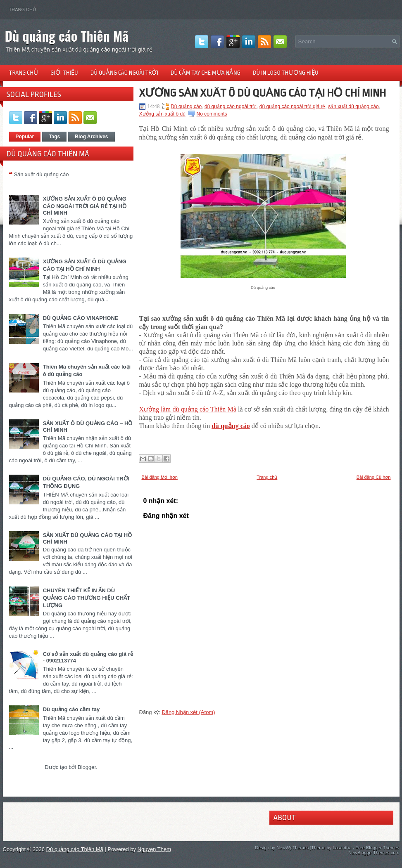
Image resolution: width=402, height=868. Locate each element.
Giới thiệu (64, 73)
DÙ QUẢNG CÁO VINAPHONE (81, 318)
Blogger (87, 767)
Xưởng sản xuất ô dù (162, 114)
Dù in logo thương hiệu (286, 73)
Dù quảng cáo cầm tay (71, 709)
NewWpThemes (293, 848)
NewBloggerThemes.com (374, 853)
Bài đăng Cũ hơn (374, 477)
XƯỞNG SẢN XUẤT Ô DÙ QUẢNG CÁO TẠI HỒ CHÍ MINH (263, 93)
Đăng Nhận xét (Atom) (188, 712)
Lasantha (342, 848)
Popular (25, 137)
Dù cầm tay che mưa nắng (206, 73)
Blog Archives (91, 137)
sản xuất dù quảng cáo (353, 106)
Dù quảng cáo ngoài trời (124, 73)
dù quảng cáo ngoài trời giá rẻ (293, 106)
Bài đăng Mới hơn (160, 477)
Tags (54, 137)
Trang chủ (23, 9)
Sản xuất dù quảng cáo (42, 174)
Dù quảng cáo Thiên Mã (67, 36)
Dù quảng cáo (186, 106)
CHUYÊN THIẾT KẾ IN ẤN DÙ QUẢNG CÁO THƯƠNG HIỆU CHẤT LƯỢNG (87, 598)
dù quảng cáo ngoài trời (231, 106)
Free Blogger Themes (377, 848)
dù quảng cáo (231, 426)
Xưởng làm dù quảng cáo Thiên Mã (188, 409)
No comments (212, 114)
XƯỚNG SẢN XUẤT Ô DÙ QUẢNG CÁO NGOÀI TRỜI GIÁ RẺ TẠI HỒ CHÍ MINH (85, 206)
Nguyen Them (154, 849)
